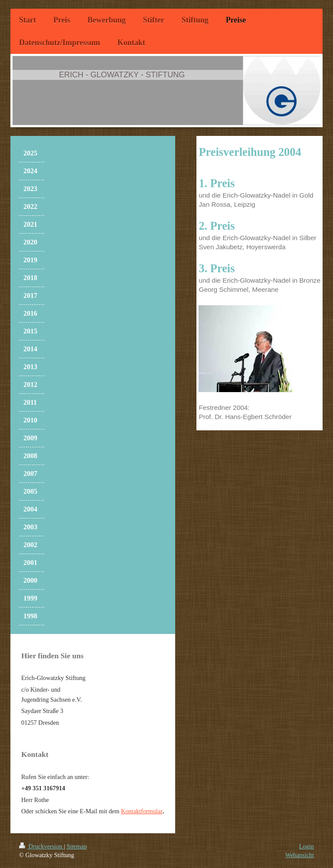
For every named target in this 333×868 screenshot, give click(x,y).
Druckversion (41, 846)
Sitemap (77, 846)
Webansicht (300, 855)
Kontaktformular (142, 811)
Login (307, 846)
